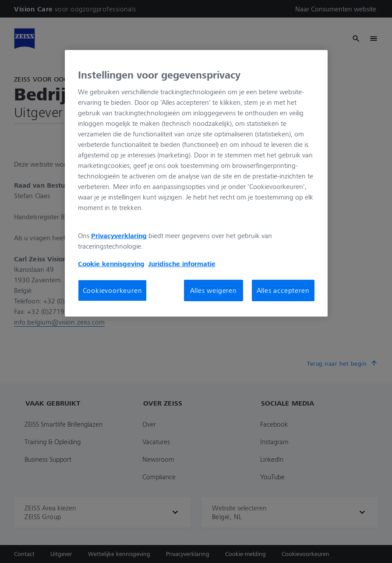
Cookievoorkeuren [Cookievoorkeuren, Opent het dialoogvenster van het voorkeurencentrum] (113, 290)
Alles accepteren (283, 290)
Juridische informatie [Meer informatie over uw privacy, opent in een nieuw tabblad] (182, 264)
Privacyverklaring (119, 235)
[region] (196, 183)
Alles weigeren (214, 290)
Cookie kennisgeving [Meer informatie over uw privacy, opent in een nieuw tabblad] (111, 264)
